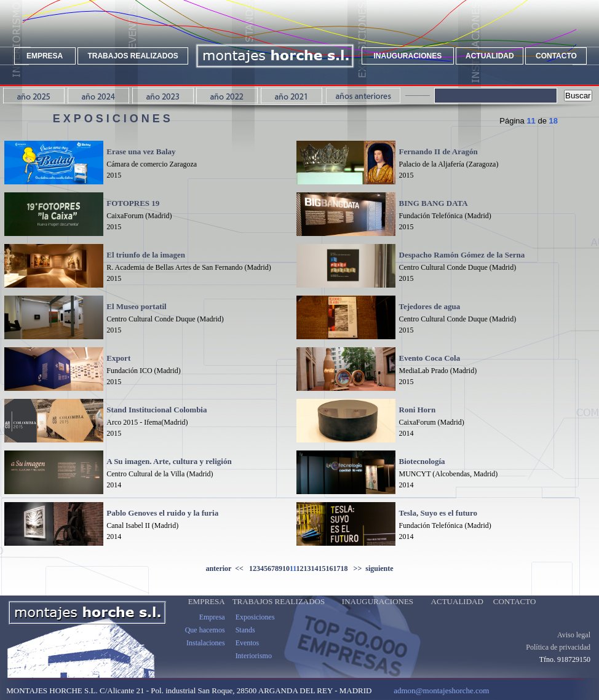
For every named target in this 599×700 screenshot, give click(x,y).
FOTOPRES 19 (133, 203)
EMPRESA (45, 56)
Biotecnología (422, 461)
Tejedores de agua (430, 306)
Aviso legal (574, 635)
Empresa (212, 617)
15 (322, 568)
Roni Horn (418, 410)
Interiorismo (254, 656)
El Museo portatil (137, 306)
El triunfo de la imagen (146, 255)
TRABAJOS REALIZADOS (133, 56)
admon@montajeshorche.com (441, 690)
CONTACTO (556, 56)
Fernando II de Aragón (438, 151)
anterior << (227, 568)
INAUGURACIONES (408, 56)
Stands (245, 630)
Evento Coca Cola (430, 358)
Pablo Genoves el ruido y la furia (162, 513)
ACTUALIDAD (490, 56)
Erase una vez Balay (141, 151)
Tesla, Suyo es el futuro (438, 513)
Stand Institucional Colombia (157, 410)
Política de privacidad (558, 647)
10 (286, 568)
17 (337, 568)
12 (300, 568)
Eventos (248, 643)
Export (118, 358)
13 (307, 568)
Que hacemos (205, 630)
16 (330, 568)
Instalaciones (206, 643)
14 (315, 568)
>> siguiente (371, 568)
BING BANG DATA (434, 203)
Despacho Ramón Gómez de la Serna (462, 255)
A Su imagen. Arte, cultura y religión (169, 461)
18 (344, 568)
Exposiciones (255, 617)
